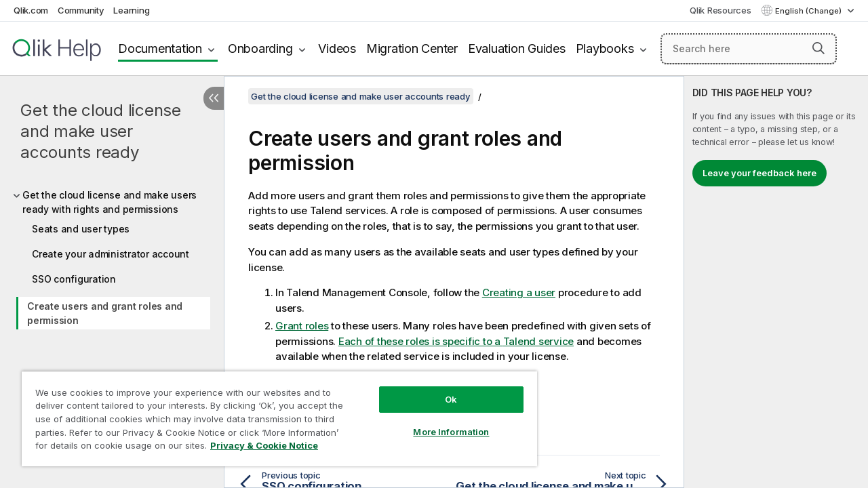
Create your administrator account (111, 254)
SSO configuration (74, 279)
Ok (441, 389)
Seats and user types (81, 229)
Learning (131, 10)
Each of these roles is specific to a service (456, 341)
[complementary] (776, 282)
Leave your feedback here (759, 173)
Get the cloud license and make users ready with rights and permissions (110, 202)
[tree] (112, 258)
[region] (273, 413)
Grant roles (302, 326)
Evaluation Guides (517, 48)
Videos (337, 48)
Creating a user (519, 292)
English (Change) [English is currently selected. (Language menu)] (809, 11)
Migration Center (412, 48)
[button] (818, 48)
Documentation (160, 48)
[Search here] (749, 49)
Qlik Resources (721, 10)
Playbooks (605, 48)
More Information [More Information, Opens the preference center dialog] (441, 422)
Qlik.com (31, 10)
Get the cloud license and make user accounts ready (101, 131)
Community (81, 10)
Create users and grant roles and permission (105, 313)
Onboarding (260, 48)
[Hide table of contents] (214, 98)
